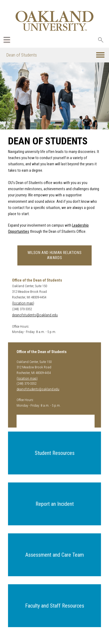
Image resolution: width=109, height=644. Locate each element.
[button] (100, 55)
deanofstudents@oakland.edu (35, 315)
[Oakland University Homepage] (54, 21)
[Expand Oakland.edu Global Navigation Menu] (7, 40)
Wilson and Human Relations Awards (55, 255)
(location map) (23, 303)
